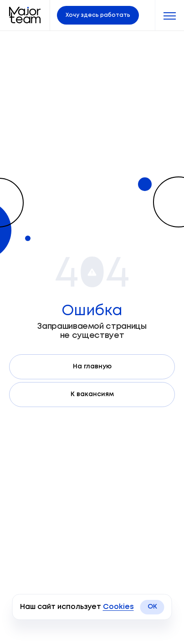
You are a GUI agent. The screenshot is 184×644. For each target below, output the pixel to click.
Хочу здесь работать (98, 15)
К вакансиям (92, 394)
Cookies (118, 607)
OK (152, 607)
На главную (92, 367)
